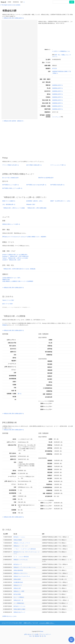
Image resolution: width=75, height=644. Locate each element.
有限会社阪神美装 (18, 570)
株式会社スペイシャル (19, 606)
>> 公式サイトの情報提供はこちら (61, 51)
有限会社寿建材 (18, 540)
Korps (42, 631)
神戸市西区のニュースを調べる (11, 185)
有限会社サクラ (18, 585)
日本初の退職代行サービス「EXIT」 (12, 278)
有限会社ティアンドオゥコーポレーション (25, 567)
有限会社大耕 (17, 588)
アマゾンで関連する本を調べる (11, 165)
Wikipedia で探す (31, 204)
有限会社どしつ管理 (19, 591)
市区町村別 (16, 2)
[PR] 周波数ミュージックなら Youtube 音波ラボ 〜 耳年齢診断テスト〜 (16, 307)
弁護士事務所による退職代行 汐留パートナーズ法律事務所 (18, 281)
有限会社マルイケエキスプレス (22, 576)
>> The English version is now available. (10, 5)
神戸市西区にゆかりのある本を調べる (36, 185)
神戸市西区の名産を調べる (57, 185)
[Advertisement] (56, 36)
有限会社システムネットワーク (22, 543)
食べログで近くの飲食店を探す (11, 178)
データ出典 (35, 634)
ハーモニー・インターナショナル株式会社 (25, 549)
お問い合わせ (28, 634)
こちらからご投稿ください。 (47, 623)
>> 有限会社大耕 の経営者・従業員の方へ (13, 121)
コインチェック (56, 117)
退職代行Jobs (6, 280)
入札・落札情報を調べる (9, 204)
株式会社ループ (18, 564)
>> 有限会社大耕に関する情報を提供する (13, 18)
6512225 (54, 68)
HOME (9, 2)
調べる (20, 394)
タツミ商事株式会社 (19, 603)
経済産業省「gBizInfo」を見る (34, 201)
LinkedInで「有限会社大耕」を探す (12, 260)
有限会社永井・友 (18, 600)
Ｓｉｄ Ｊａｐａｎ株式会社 (21, 557)
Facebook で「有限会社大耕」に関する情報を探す (16, 256)
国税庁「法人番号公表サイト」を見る (60, 201)
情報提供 (5, 325)
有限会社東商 (17, 579)
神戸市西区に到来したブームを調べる (12, 188)
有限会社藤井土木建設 (19, 609)
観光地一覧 (38, 636)
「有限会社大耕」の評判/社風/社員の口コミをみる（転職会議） (19, 269)
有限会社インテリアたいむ (21, 560)
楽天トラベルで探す (8, 304)
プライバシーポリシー (45, 634)
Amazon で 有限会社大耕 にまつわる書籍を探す (15, 255)
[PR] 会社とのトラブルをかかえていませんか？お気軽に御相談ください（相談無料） (25, 237)
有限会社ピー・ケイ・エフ (21, 546)
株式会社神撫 (17, 594)
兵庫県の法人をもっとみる (9, 616)
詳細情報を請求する (57, 85)
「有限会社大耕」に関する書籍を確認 (36, 208)
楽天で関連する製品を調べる (34, 165)
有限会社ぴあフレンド (19, 612)
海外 (22, 2)
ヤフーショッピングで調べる (58, 165)
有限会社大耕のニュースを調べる (11, 224)
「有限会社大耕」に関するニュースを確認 (13, 208)
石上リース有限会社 (19, 597)
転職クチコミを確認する (9, 201)
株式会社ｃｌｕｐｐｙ (19, 537)
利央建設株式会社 (18, 582)
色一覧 (44, 636)
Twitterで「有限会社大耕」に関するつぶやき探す (15, 258)
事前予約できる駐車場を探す (46, 178)
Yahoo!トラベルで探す (8, 300)
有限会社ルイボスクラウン (21, 573)
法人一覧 (32, 636)
